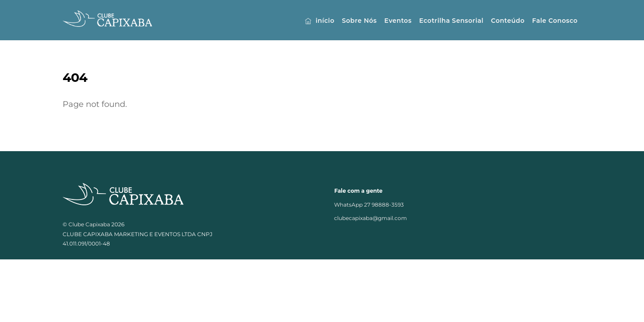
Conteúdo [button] (508, 21)
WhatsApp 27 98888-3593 (369, 205)
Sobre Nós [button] (359, 21)
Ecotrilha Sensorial (451, 21)
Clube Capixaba (89, 225)
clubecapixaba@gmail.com (371, 219)
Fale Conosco (555, 21)
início (320, 21)
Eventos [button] (398, 21)
